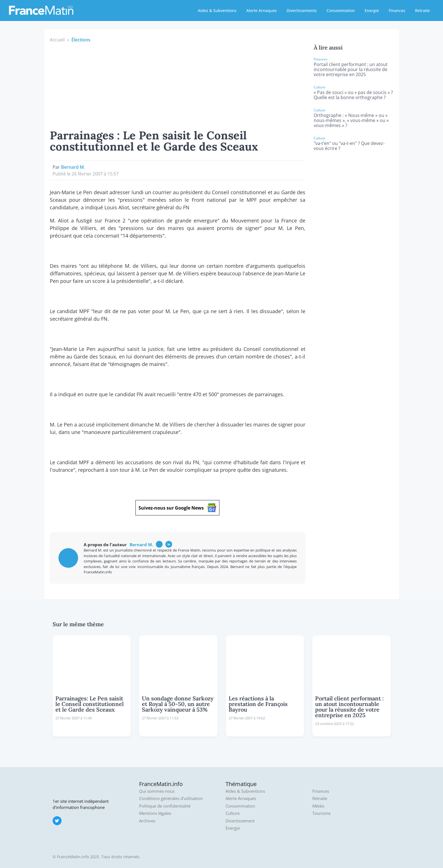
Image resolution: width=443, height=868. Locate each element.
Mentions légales (155, 813)
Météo (318, 806)
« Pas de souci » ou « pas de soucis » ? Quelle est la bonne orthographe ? (353, 95)
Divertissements (302, 10)
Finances (397, 10)
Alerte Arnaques (262, 10)
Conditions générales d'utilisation (171, 798)
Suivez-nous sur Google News (177, 508)
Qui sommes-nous (157, 791)
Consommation (341, 10)
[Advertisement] (178, 85)
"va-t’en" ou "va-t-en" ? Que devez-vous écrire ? (349, 146)
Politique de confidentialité (165, 806)
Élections (81, 40)
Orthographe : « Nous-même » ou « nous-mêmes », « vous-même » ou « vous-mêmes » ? (351, 120)
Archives (147, 821)
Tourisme (321, 813)
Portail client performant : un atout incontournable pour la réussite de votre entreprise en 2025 (351, 69)
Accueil (57, 40)
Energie (372, 10)
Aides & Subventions (217, 10)
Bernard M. (73, 167)
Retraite (422, 10)
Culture (233, 813)
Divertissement (240, 821)
